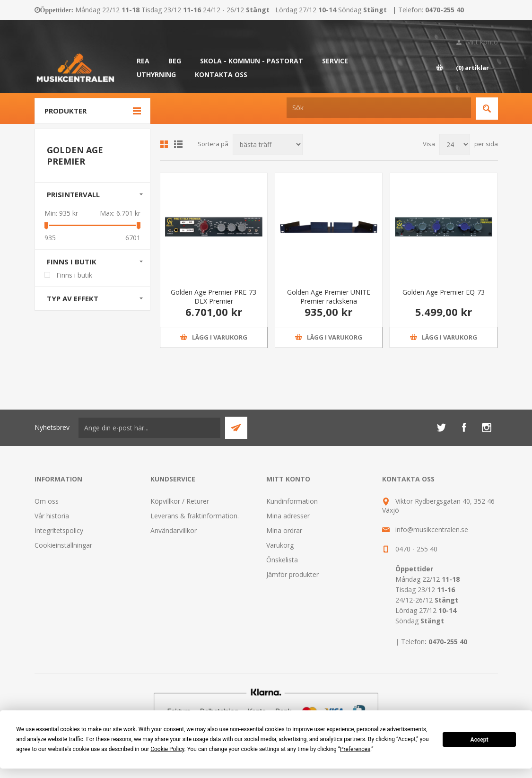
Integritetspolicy (59, 530)
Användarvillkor (174, 530)
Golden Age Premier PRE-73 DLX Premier (214, 297)
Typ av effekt (73, 298)
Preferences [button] (355, 749)
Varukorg (280, 545)
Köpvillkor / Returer (180, 501)
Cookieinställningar (63, 545)
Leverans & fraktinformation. (195, 516)
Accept (480, 740)
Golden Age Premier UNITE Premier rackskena (329, 297)
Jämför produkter (292, 574)
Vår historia (52, 516)
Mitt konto (482, 42)
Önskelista (282, 560)
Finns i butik (72, 262)
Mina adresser (288, 516)
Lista (178, 144)
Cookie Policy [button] (167, 749)
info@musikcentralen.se (432, 529)
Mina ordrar (284, 530)
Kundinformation (292, 501)
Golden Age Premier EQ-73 (444, 292)
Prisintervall (73, 194)
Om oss (47, 501)
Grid (164, 144)
